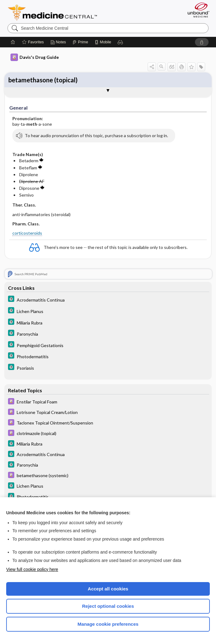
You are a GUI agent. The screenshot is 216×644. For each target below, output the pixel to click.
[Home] (13, 42)
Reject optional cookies (108, 606)
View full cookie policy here (32, 569)
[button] (120, 42)
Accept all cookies (108, 589)
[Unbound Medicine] (197, 10)
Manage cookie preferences (108, 624)
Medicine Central (56, 13)
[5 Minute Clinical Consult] (108, 300)
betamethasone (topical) (43, 80)
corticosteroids (27, 233)
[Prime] (80, 42)
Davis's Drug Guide (35, 57)
